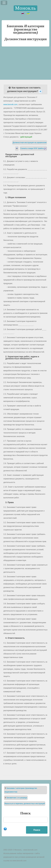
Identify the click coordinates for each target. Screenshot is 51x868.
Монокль (25, 8)
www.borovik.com (10, 104)
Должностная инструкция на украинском (30, 143)
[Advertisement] (25, 61)
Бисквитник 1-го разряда (17, 798)
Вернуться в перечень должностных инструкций (25, 804)
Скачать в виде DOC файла (33, 148)
